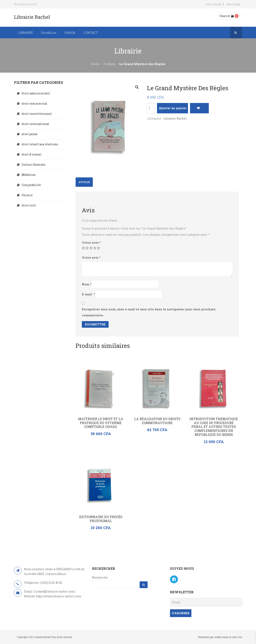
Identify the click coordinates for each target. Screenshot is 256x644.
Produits (109, 64)
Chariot (226, 16)
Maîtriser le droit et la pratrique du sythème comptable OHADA (101, 423)
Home (95, 64)
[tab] (84, 182)
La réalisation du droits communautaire (157, 421)
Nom (87, 284)
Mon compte (233, 4)
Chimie (27, 195)
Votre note (91, 242)
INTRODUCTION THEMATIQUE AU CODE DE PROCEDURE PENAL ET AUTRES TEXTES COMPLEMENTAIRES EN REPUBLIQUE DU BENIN (214, 427)
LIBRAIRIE (25, 33)
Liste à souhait (214, 4)
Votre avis (91, 257)
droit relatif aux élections (40, 144)
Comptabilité (31, 185)
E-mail (88, 294)
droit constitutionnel (37, 114)
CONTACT (91, 33)
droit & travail (32, 154)
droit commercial (34, 103)
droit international (35, 124)
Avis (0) (84, 182)
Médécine (29, 175)
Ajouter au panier (173, 108)
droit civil (29, 205)
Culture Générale (33, 165)
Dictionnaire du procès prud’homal (101, 519)
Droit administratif (36, 93)
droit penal (30, 134)
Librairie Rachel (175, 118)
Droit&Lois (49, 33)
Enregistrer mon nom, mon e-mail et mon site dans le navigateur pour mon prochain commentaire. (149, 312)
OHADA (70, 33)
